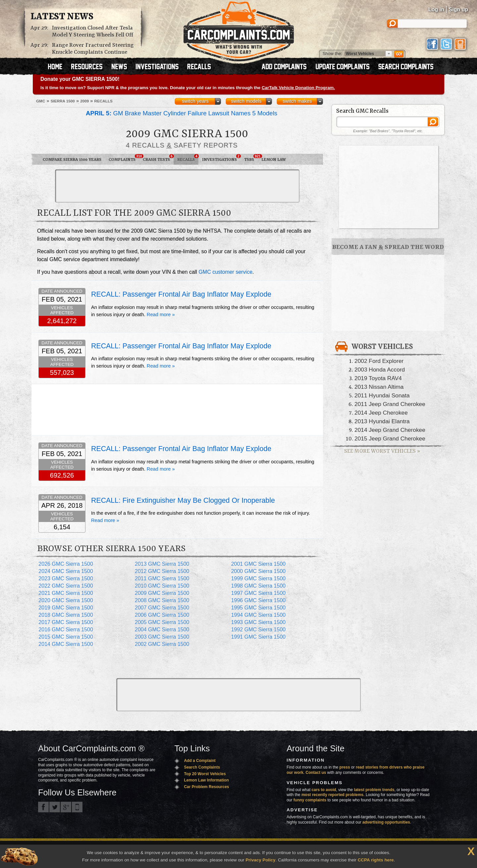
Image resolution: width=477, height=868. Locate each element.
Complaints (124, 158)
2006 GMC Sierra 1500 (162, 615)
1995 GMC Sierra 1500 (259, 608)
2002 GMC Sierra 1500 (162, 644)
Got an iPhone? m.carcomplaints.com (77, 807)
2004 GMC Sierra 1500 (162, 630)
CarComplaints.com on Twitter (55, 807)
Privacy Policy (260, 860)
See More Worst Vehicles (382, 451)
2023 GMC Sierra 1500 (66, 579)
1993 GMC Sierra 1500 (259, 622)
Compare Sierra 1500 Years (72, 160)
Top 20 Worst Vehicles (205, 774)
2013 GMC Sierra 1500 (162, 564)
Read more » (161, 315)
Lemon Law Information (206, 780)
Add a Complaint (200, 761)
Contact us (316, 773)
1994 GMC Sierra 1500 (259, 615)
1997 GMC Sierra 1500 (259, 593)
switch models (246, 101)
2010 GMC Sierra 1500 (162, 586)
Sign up (458, 9)
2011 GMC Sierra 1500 (162, 579)
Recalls (188, 158)
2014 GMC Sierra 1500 (66, 644)
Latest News (62, 17)
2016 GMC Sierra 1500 (66, 630)
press (345, 767)
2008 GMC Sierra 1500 (162, 600)
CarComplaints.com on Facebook (43, 807)
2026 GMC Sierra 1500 (66, 564)
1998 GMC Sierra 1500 (259, 586)
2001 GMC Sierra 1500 (259, 564)
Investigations (221, 158)
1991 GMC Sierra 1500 (259, 637)
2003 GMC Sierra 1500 (162, 637)
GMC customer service (225, 272)
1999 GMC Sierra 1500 (259, 579)
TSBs (251, 158)
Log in (436, 9)
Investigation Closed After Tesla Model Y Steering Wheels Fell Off (93, 31)
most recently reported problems (332, 795)
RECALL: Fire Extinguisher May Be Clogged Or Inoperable (183, 500)
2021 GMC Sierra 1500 (66, 593)
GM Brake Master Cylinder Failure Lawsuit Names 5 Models (182, 113)
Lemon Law (274, 160)
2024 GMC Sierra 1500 (66, 571)
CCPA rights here (376, 860)
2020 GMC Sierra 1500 (66, 600)
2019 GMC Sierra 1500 (66, 608)
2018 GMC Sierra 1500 (66, 615)
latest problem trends (374, 790)
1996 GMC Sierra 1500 (259, 600)
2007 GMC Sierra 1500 (162, 608)
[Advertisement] (177, 186)
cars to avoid (324, 790)
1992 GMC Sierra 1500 (259, 630)
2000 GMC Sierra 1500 (259, 571)
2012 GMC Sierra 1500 (162, 571)
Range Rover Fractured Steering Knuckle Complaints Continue (93, 49)
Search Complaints (202, 767)
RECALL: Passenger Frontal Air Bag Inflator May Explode (181, 294)
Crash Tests (158, 158)
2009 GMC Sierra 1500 (162, 593)
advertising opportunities (386, 822)
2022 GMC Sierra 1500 (66, 586)
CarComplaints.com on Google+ (66, 807)
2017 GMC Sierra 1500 (66, 622)
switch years (195, 101)
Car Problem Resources (206, 787)
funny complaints (310, 800)
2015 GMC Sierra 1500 (66, 637)
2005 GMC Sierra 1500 (162, 622)
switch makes (297, 101)
